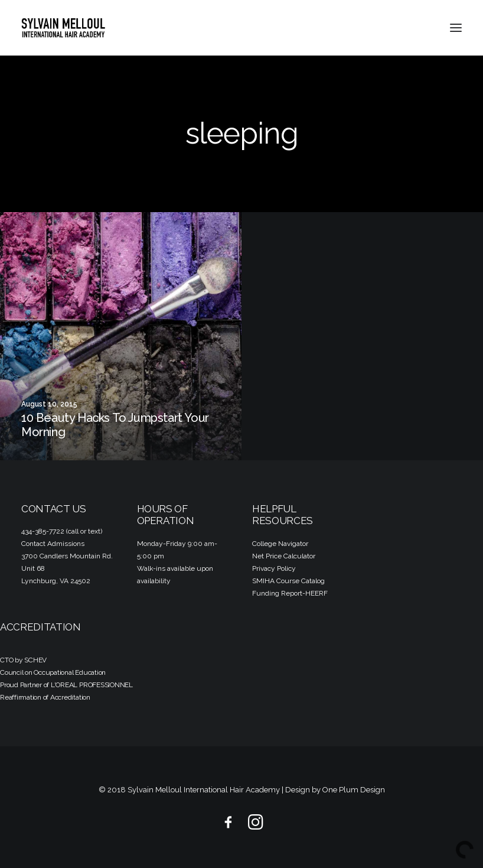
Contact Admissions (53, 544)
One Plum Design (354, 790)
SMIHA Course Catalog (288, 581)
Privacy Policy (274, 568)
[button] (456, 28)
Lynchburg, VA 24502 (56, 581)
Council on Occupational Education (53, 672)
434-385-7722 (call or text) (62, 531)
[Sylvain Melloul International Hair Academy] (63, 28)
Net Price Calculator (284, 556)
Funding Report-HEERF (290, 593)
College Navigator (280, 544)
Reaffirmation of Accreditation (45, 697)
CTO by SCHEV (23, 660)
